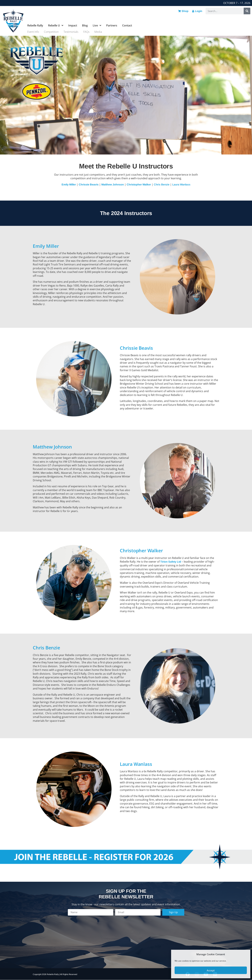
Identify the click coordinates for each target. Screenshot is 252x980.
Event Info (33, 32)
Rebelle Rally (35, 25)
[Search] (247, 11)
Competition (51, 32)
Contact (127, 25)
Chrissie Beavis (89, 185)
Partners (112, 25)
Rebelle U (56, 25)
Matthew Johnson (113, 185)
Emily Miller (69, 185)
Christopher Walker (139, 185)
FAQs (86, 32)
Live (97, 25)
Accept (211, 970)
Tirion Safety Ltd (171, 562)
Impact (73, 25)
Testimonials (71, 32)
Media (98, 32)
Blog (85, 25)
